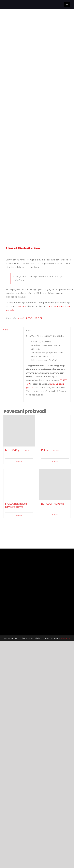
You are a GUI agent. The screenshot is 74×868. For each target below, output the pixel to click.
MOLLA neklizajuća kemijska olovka (16, 505)
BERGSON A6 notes (52, 504)
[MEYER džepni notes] (19, 431)
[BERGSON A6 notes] (55, 485)
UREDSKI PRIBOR (34, 318)
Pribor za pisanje (50, 450)
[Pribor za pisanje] (55, 431)
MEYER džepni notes (17, 450)
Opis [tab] (6, 330)
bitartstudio (66, 638)
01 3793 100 (21, 306)
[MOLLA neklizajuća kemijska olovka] (19, 485)
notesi (21, 318)
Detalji (20, 461)
